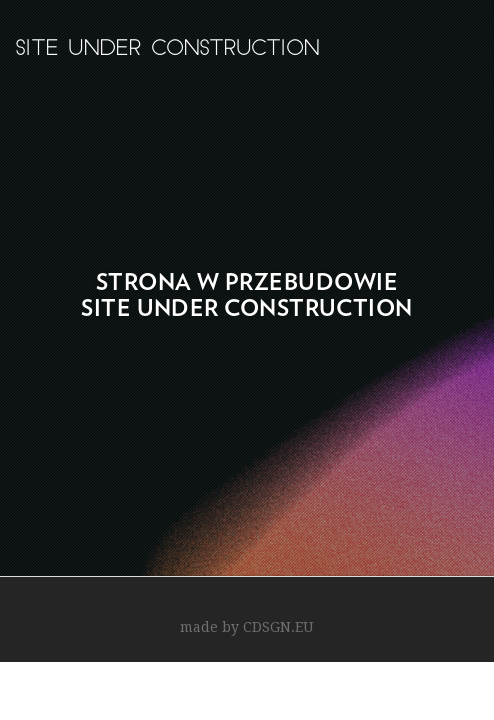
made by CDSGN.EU (247, 627)
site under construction (167, 50)
